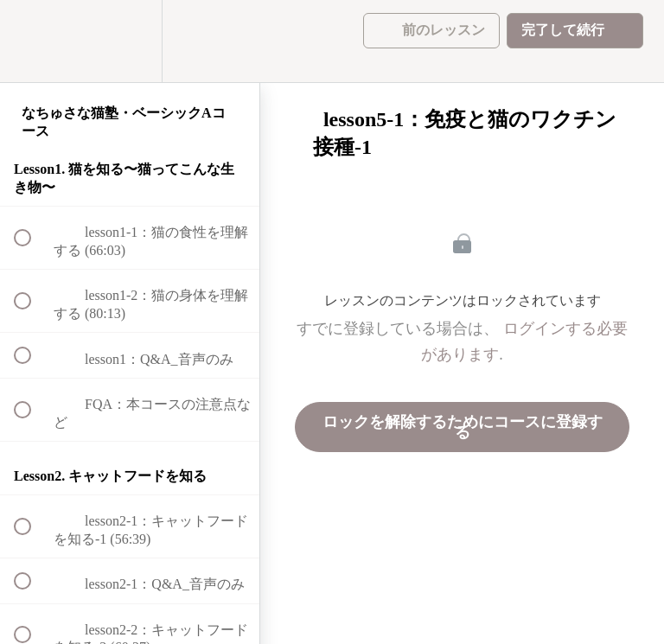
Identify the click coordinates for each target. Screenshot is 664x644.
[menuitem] (130, 41)
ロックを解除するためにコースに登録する (463, 427)
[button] (32, 41)
